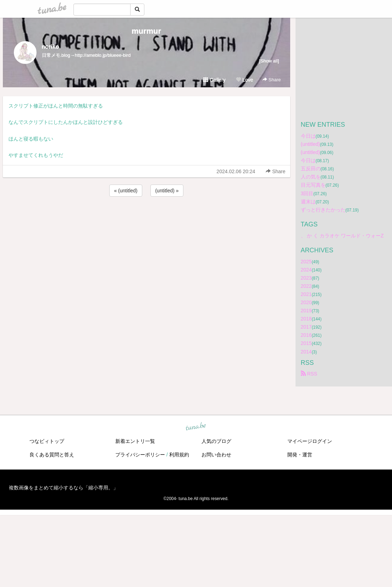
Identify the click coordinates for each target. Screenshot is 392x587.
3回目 (307, 193)
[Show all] (269, 61)
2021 (306, 294)
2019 (306, 311)
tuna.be (196, 427)
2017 (306, 327)
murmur (146, 31)
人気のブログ (216, 441)
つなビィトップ (47, 441)
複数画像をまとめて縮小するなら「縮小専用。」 (64, 488)
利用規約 (179, 455)
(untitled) (310, 144)
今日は (308, 136)
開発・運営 (300, 455)
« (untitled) (126, 191)
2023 (306, 278)
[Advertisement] (147, 217)
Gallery (214, 80)
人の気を (311, 177)
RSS (309, 374)
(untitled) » (167, 191)
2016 (306, 335)
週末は (308, 202)
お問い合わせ (216, 455)
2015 (306, 343)
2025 (306, 262)
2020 (306, 302)
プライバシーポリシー (140, 455)
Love (244, 80)
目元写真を (313, 185)
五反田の (311, 169)
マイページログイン (310, 441)
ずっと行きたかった (323, 210)
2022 (306, 286)
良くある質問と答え (52, 455)
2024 (306, 270)
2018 (306, 319)
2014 (306, 352)
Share (272, 80)
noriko (51, 47)
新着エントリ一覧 (135, 441)
